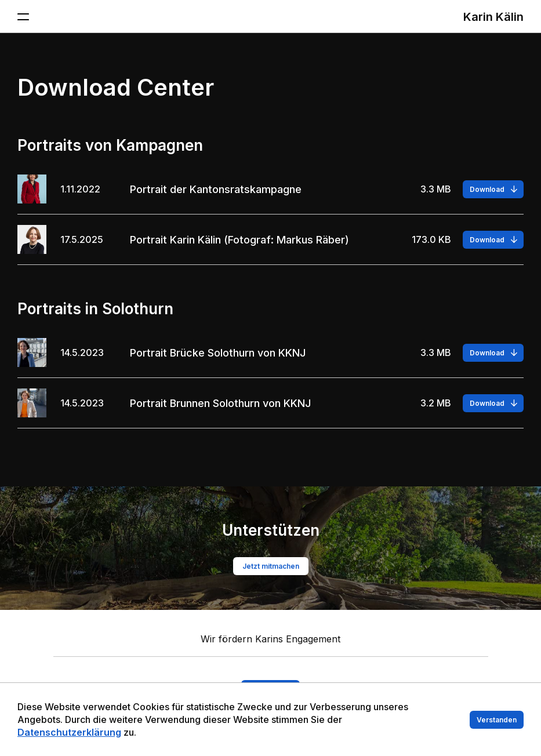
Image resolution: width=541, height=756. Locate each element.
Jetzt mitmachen (271, 566)
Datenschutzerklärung (69, 735)
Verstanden (497, 722)
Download (487, 189)
